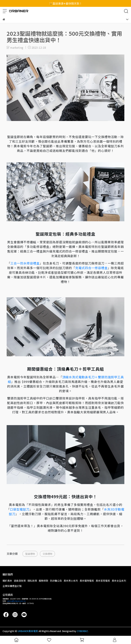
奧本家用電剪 (103, 581)
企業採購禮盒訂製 (12, 586)
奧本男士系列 (71, 581)
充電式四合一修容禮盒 (91, 268)
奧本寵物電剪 (87, 581)
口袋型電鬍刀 (20, 509)
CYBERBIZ (82, 631)
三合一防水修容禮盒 (25, 263)
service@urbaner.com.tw (16, 601)
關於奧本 (7, 581)
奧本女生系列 (119, 581)
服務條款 (43, 581)
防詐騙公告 (56, 581)
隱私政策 (32, 581)
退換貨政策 (20, 581)
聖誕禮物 (30, 554)
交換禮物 (47, 554)
